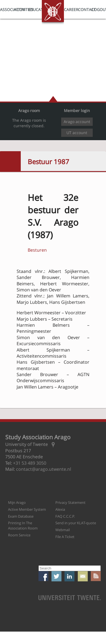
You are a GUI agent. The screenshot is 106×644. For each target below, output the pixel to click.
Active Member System (27, 509)
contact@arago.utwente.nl (44, 469)
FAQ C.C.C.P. (65, 516)
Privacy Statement (70, 502)
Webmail (63, 530)
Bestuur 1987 (48, 162)
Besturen (37, 250)
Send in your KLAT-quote (76, 523)
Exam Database (21, 516)
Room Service (19, 535)
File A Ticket (65, 537)
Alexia (60, 509)
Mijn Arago (17, 502)
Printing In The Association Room (23, 525)
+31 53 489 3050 (30, 463)
